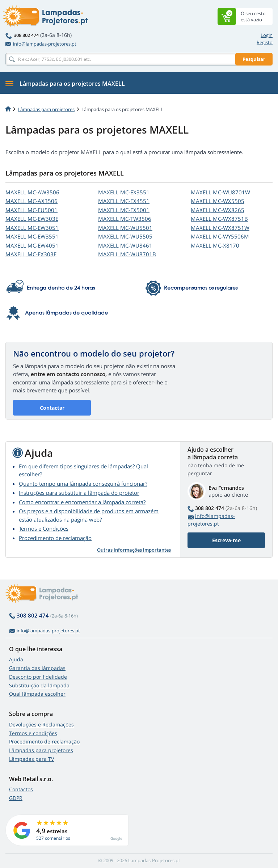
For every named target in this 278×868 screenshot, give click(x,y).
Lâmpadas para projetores (46, 109)
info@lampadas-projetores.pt (41, 44)
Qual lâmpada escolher (37, 694)
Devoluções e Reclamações (41, 724)
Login (267, 35)
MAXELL (32, 192)
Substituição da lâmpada (39, 685)
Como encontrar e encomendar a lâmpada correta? (82, 502)
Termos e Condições (44, 528)
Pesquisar (254, 59)
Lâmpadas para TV (31, 759)
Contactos (21, 789)
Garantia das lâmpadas (37, 668)
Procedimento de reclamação (55, 538)
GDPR (16, 798)
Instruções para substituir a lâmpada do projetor (79, 493)
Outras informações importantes (134, 550)
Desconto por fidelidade (38, 677)
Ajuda (16, 659)
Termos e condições (33, 733)
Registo (265, 42)
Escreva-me (226, 540)
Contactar (52, 408)
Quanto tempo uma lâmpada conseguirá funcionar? (83, 484)
